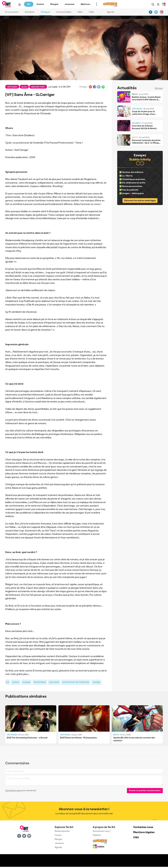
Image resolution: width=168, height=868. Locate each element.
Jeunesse (59, 844)
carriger (96, 683)
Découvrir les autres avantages (140, 202)
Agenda (110, 13)
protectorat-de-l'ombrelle (76, 683)
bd (8, 683)
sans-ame (54, 683)
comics (16, 683)
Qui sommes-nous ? (102, 832)
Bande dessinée (62, 832)
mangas (26, 683)
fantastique (40, 683)
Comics (58, 836)
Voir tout (159, 89)
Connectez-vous (13, 792)
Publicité (97, 836)
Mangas (58, 840)
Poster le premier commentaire (145, 792)
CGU (136, 839)
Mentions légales (144, 833)
